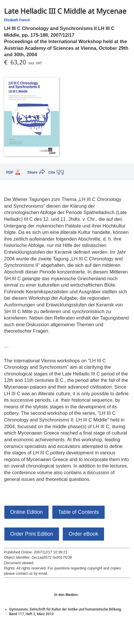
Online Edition (26, 512)
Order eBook (83, 534)
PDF (10, 172)
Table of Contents (78, 512)
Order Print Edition (32, 534)
